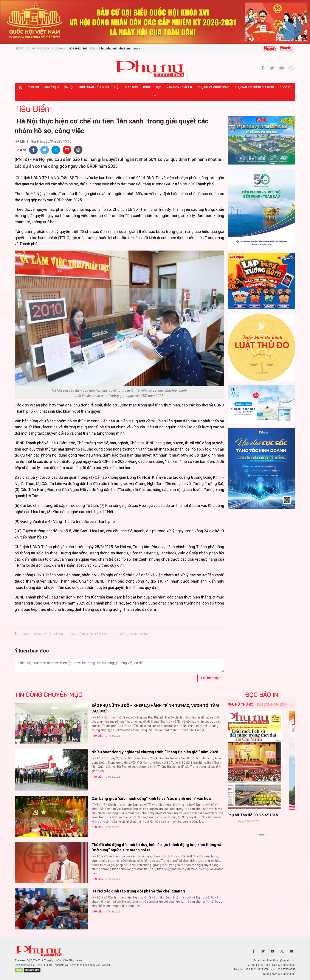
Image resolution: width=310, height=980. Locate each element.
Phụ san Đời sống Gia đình (254, 87)
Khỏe (147, 87)
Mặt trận (52, 87)
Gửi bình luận (211, 678)
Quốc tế (285, 87)
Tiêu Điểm (33, 109)
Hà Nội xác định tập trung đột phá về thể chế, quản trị (138, 891)
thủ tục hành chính (134, 634)
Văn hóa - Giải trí (179, 87)
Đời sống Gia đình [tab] (272, 704)
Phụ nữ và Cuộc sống (213, 87)
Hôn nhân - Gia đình (94, 87)
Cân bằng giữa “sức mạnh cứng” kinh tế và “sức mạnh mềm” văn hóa (151, 798)
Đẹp (159, 87)
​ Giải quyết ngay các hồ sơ (43, 634)
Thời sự (33, 87)
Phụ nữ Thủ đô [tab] (241, 704)
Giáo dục (131, 87)
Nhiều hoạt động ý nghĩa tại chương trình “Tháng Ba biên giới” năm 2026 (155, 752)
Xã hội (69, 87)
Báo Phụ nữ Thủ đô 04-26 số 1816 (262, 815)
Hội (117, 87)
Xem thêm (262, 842)
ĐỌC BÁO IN (262, 695)
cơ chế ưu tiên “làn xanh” (91, 634)
